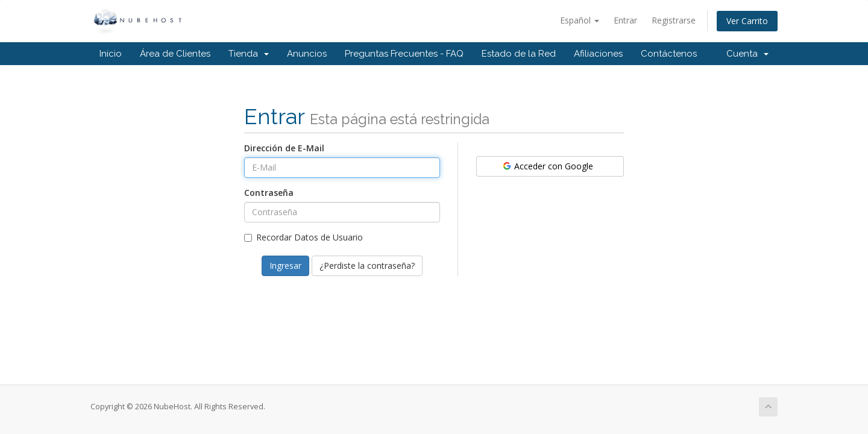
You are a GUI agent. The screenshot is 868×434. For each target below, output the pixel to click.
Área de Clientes (175, 54)
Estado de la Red (519, 54)
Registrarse (674, 20)
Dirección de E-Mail (284, 148)
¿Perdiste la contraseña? (367, 266)
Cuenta (747, 54)
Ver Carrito (747, 21)
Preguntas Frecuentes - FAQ (404, 54)
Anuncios (307, 54)
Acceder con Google (547, 166)
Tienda (249, 54)
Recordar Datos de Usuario (303, 237)
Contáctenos (669, 54)
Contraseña (269, 193)
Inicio (111, 54)
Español (580, 20)
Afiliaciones (598, 54)
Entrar (625, 20)
